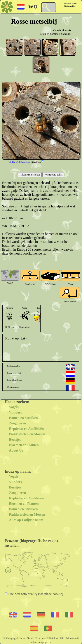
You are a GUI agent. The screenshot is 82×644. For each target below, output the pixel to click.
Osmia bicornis (62, 30)
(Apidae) (66, 34)
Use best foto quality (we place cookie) (35, 594)
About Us (16, 450)
